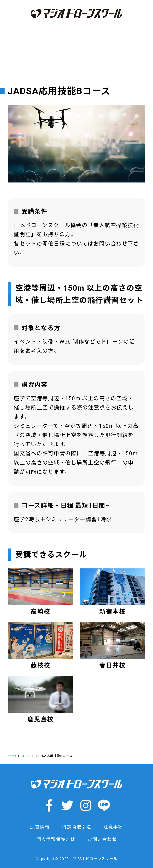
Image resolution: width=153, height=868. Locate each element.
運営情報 (40, 827)
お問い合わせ (102, 839)
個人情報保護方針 (56, 839)
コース (26, 756)
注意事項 (113, 827)
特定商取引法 (76, 827)
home (12, 756)
